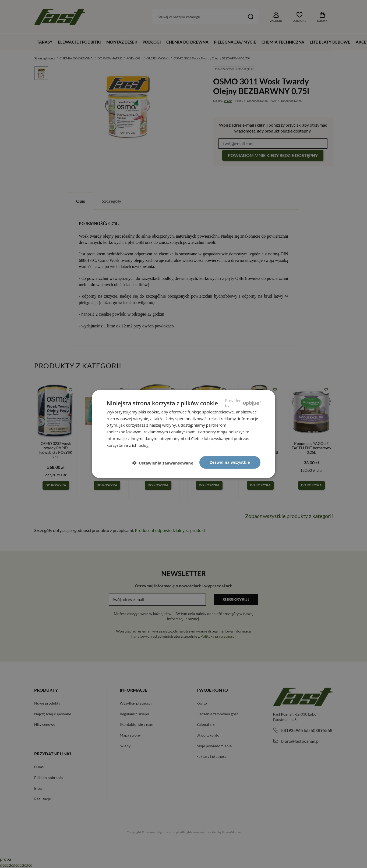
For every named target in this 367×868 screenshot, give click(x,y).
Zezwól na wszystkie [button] (230, 462)
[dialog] (183, 434)
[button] (165, 463)
